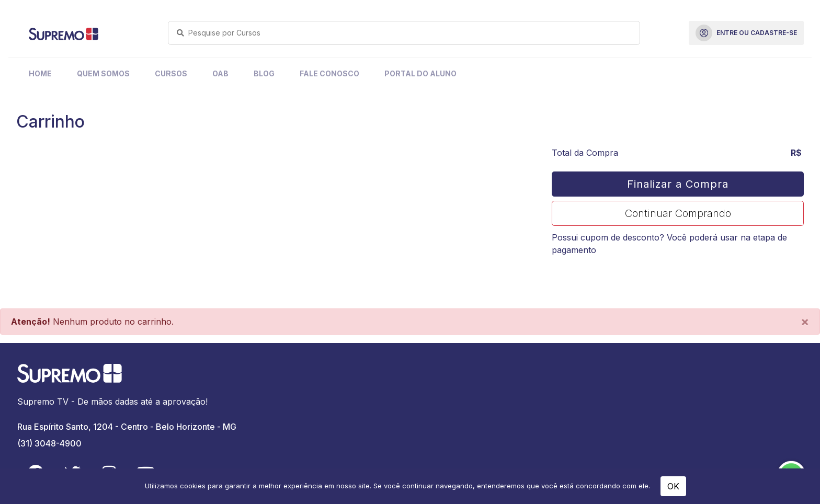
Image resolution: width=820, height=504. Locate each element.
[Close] (805, 322)
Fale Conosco (329, 73)
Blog (264, 73)
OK (673, 486)
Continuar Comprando (678, 213)
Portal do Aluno (420, 73)
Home (40, 73)
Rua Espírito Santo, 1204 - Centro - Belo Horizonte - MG (127, 427)
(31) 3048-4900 (49, 443)
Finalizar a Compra (678, 184)
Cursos (171, 73)
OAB (220, 73)
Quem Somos (103, 73)
